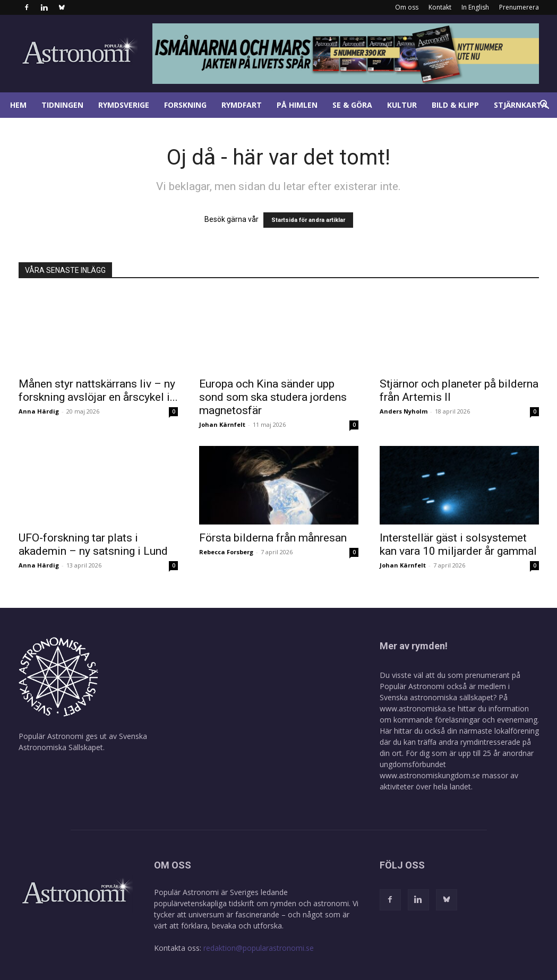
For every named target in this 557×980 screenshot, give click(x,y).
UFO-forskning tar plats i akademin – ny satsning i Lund (93, 544)
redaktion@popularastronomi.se (259, 948)
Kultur (402, 105)
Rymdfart (242, 105)
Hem (18, 105)
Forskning (185, 105)
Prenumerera (519, 7)
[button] (544, 106)
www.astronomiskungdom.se (430, 775)
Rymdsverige (124, 105)
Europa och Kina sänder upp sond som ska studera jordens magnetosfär (273, 397)
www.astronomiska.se (418, 708)
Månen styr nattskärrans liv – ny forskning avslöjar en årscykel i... (98, 390)
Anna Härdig (39, 411)
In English (475, 7)
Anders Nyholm (404, 411)
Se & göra (352, 105)
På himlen (297, 105)
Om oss (407, 7)
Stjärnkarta (520, 105)
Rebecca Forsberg (226, 552)
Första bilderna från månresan (273, 538)
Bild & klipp (455, 105)
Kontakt (440, 7)
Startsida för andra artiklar (308, 220)
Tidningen (62, 105)
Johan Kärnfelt (222, 424)
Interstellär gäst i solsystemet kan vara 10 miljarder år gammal (458, 544)
